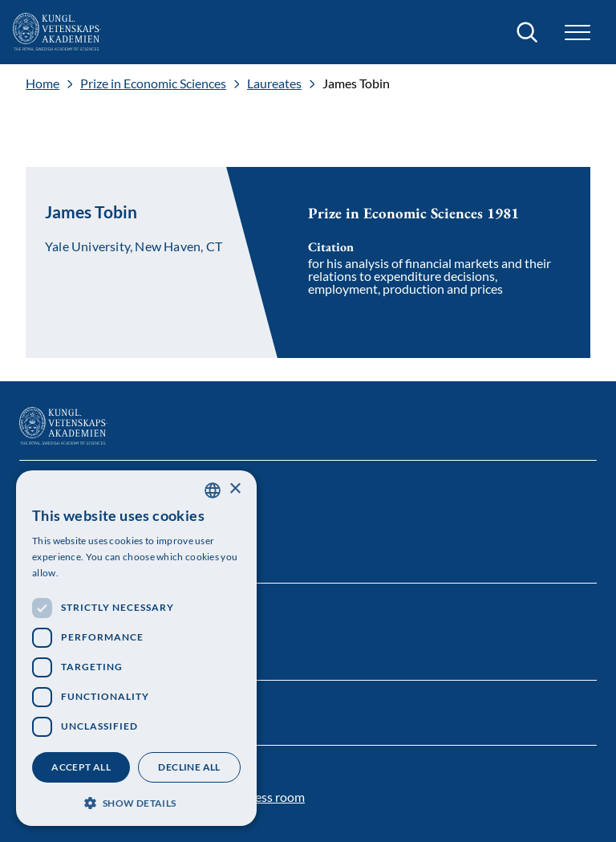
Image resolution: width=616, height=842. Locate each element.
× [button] (235, 489)
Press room (274, 797)
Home (43, 83)
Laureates (274, 83)
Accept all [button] (81, 767)
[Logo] (57, 32)
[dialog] (136, 648)
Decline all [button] (189, 767)
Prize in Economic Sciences (153, 83)
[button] (577, 33)
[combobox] (213, 490)
